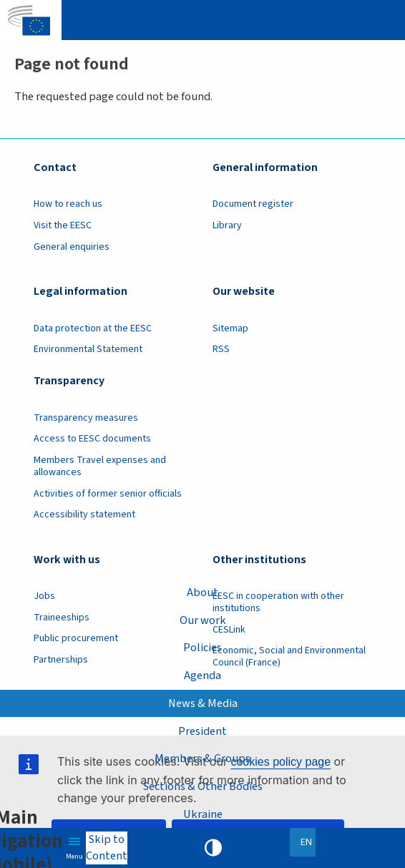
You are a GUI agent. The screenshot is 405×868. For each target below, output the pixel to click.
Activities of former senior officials (108, 494)
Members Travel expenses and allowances (100, 466)
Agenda (202, 676)
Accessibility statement (84, 515)
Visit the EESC (63, 225)
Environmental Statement (88, 349)
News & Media (203, 703)
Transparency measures (86, 418)
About (202, 593)
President (202, 731)
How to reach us (68, 204)
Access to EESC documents (92, 439)
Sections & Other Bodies (203, 786)
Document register (253, 204)
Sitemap (230, 328)
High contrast (213, 848)
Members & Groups (202, 759)
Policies (202, 648)
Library (227, 225)
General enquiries (72, 247)
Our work (203, 620)
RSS (221, 349)
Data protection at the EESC (93, 328)
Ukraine (203, 814)
